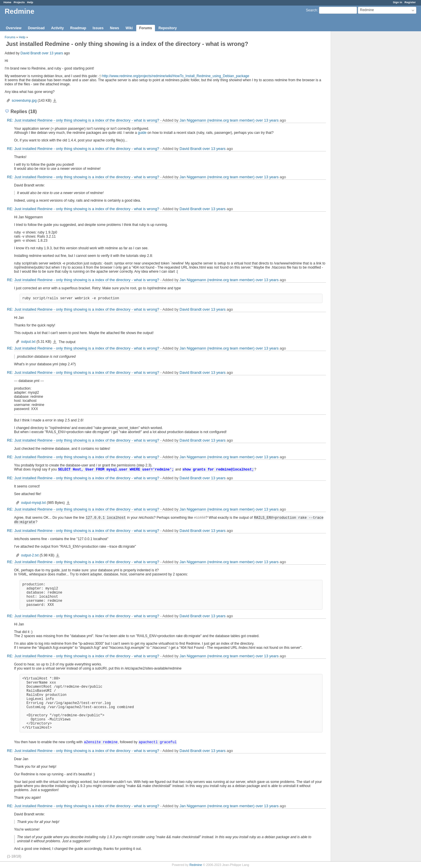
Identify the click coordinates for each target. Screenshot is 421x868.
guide (142, 133)
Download (36, 28)
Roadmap (78, 28)
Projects (19, 2)
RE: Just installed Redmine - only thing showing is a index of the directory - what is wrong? (83, 120)
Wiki (129, 28)
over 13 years (52, 53)
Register (410, 2)
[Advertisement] (360, 123)
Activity (57, 28)
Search (311, 10)
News (114, 28)
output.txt (28, 342)
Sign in (398, 2)
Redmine (196, 865)
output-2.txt (30, 555)
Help (30, 2)
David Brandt (31, 53)
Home (7, 2)
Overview (14, 28)
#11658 (200, 518)
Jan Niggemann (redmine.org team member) (217, 120)
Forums (146, 28)
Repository (168, 28)
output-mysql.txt (33, 503)
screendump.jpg (24, 101)
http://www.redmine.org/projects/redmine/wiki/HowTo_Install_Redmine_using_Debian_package (176, 76)
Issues (98, 28)
